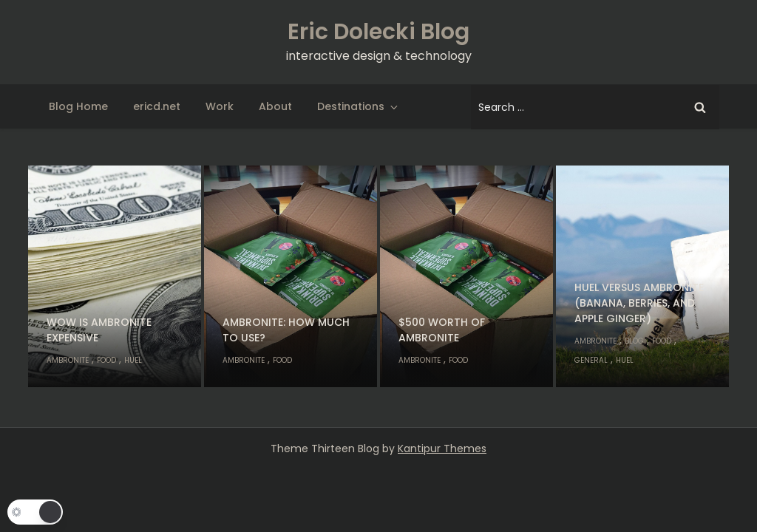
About (275, 106)
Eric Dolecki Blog (378, 32)
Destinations (359, 106)
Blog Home (78, 106)
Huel (133, 360)
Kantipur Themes (442, 449)
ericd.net (157, 106)
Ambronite (68, 360)
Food (106, 360)
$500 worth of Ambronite (442, 330)
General (591, 360)
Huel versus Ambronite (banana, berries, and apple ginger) (639, 303)
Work (220, 106)
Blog (634, 341)
